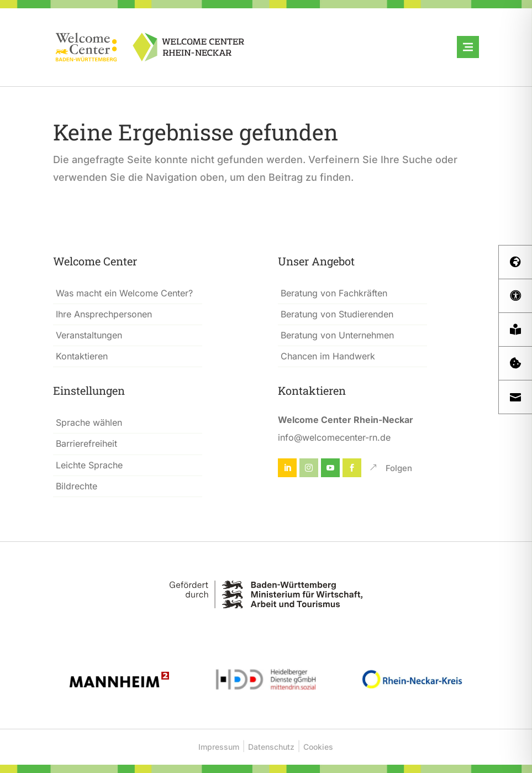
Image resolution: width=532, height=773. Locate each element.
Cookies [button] (318, 747)
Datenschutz (271, 747)
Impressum (219, 747)
